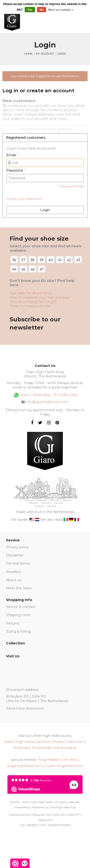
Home (28, 54)
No (42, 10)
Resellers (14, 572)
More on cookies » (61, 10)
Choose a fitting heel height (33, 302)
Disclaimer (15, 555)
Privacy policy (17, 547)
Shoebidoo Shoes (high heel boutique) (45, 748)
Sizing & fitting (18, 631)
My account (45, 54)
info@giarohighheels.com (47, 402)
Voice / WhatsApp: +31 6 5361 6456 (45, 395)
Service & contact (21, 607)
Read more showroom (25, 708)
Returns (13, 623)
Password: (16, 170)
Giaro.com (75, 742)
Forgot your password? (24, 199)
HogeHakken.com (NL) (57, 760)
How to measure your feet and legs (39, 297)
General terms (18, 563)
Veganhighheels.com (24, 766)
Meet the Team (19, 588)
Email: (12, 155)
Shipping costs (18, 615)
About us (14, 580)
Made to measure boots (30, 306)
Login (62, 54)
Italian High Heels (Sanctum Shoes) (34, 742)
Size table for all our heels (31, 293)
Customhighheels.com (64, 766)
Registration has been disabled (45, 129)
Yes (30, 10)
